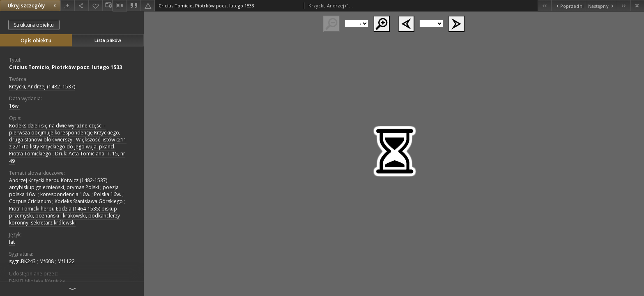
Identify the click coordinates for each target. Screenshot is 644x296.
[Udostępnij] (81, 6)
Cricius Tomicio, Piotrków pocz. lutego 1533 (66, 67)
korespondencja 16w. (65, 194)
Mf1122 (66, 261)
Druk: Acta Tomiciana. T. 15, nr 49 (67, 157)
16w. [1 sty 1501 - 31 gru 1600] (14, 106)
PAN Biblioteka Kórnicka (37, 281)
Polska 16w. (108, 194)
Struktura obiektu (34, 25)
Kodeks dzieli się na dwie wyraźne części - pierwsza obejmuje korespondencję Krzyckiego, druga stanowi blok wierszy (65, 133)
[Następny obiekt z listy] (601, 6)
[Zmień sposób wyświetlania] (108, 6)
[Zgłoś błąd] (148, 6)
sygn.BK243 (22, 261)
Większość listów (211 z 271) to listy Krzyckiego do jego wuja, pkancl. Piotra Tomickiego (68, 147)
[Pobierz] (67, 6)
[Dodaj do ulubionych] (96, 6)
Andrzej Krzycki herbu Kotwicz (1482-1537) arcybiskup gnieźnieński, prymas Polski (58, 184)
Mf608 (47, 261)
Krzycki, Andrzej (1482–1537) (42, 87)
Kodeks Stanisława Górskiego (89, 201)
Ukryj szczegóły (33, 6)
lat (12, 242)
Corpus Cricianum (30, 201)
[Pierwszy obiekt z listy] (544, 6)
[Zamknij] (637, 6)
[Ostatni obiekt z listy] (624, 6)
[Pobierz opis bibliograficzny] (120, 6)
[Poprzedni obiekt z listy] (568, 6)
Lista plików (108, 40)
